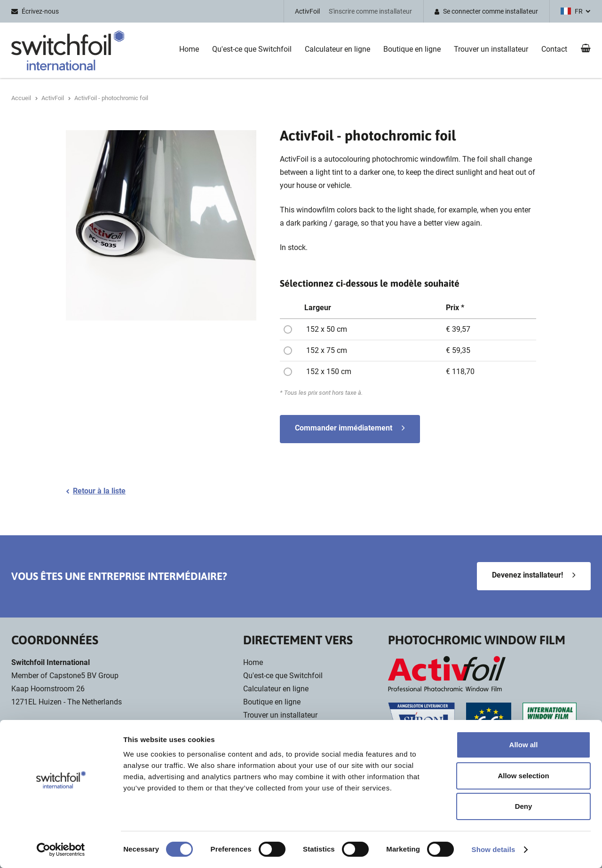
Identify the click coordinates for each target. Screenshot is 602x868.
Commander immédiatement (344, 428)
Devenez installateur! (527, 575)
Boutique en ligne (412, 49)
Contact (554, 49)
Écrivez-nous (40, 11)
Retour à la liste (99, 491)
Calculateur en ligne (337, 49)
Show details (494, 849)
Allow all (524, 745)
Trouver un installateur (491, 49)
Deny (524, 806)
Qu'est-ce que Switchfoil (252, 49)
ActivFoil (307, 11)
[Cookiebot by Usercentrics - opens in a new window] (61, 850)
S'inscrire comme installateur (370, 11)
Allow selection (523, 776)
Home (189, 49)
